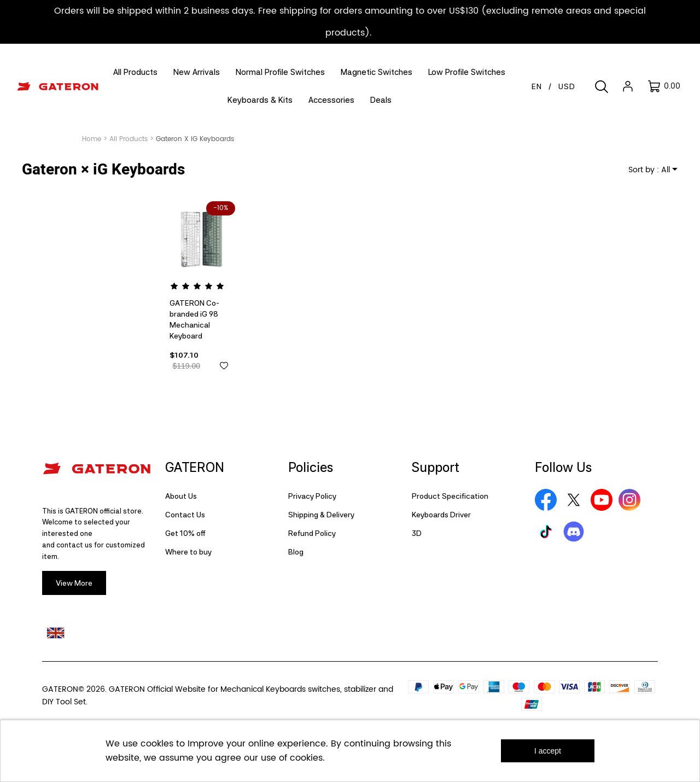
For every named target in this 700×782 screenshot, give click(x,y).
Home (92, 139)
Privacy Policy (312, 496)
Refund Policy (312, 533)
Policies (311, 467)
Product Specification (450, 496)
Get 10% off (185, 533)
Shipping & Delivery (321, 515)
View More (74, 583)
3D (417, 533)
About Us (181, 496)
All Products (129, 139)
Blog (296, 552)
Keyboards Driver (441, 515)
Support (436, 467)
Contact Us (185, 515)
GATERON (195, 467)
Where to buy (188, 552)
